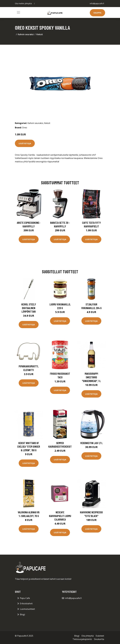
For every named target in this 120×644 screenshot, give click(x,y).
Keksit (40, 34)
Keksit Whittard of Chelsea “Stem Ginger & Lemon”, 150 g (29, 447)
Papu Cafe (25, 598)
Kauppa (97, 13)
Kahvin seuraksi (26, 34)
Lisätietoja (25, 143)
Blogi (22, 614)
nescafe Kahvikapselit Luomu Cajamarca (60, 516)
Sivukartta (99, 639)
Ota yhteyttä (88, 636)
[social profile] (34, 4)
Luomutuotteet (27, 609)
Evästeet (100, 636)
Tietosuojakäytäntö (82, 639)
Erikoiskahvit (26, 603)
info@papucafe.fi (97, 3)
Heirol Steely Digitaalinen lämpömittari (29, 308)
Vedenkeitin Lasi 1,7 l (91, 443)
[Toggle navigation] (18, 12)
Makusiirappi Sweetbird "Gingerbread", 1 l (91, 377)
